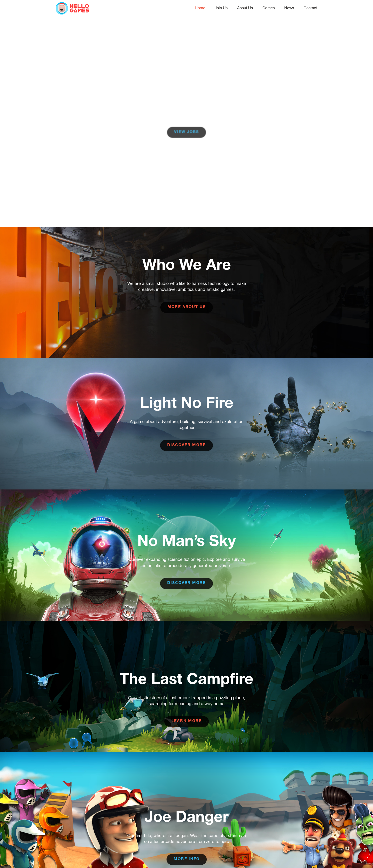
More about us (187, 307)
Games (269, 8)
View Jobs (186, 132)
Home (200, 8)
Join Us (221, 8)
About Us (245, 8)
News (289, 8)
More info (187, 859)
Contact (310, 8)
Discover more (186, 445)
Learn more (187, 721)
